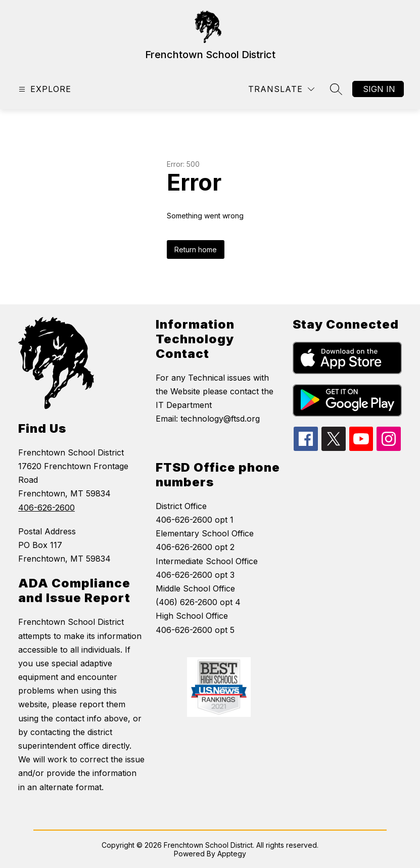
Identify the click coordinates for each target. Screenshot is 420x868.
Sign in (379, 89)
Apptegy (232, 854)
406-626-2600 (46, 508)
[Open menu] (44, 89)
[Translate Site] (281, 89)
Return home (196, 249)
